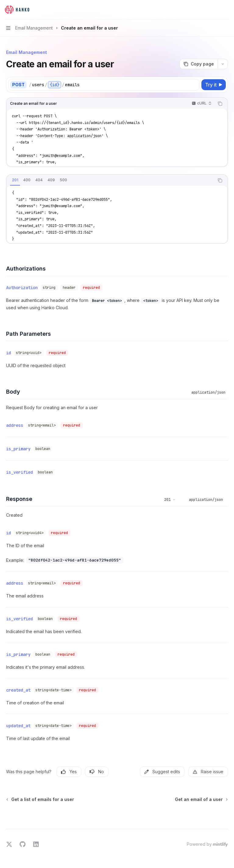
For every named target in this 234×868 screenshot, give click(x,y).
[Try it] (214, 85)
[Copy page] (199, 64)
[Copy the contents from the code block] (220, 104)
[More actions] (226, 10)
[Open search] (214, 10)
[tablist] (110, 180)
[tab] (15, 180)
